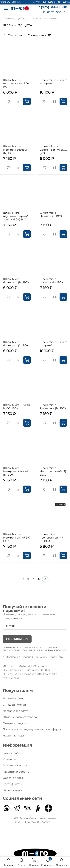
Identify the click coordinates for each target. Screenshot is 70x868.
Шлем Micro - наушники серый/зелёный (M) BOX (15, 216)
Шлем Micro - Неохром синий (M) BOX (17, 538)
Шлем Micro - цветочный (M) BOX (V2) (53, 150)
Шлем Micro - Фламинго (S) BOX (16, 344)
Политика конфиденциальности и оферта (32, 729)
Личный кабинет (14, 698)
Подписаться (17, 639)
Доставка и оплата (15, 711)
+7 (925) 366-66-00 (52, 7)
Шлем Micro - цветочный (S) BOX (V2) (16, 83)
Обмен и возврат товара (20, 717)
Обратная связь (14, 778)
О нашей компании (16, 705)
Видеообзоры (12, 790)
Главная (8, 18)
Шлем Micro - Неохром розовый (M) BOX (16, 150)
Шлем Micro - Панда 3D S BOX (51, 214)
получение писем (12, 650)
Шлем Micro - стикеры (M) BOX (52, 281)
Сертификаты (12, 784)
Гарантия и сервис (16, 772)
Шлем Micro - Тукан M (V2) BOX (16, 407)
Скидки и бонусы (15, 723)
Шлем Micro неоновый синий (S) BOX (52, 538)
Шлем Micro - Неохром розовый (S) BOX (16, 471)
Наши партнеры (14, 736)
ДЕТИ (20, 18)
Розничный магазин (17, 765)
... (30, 19)
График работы (13, 753)
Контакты (9, 759)
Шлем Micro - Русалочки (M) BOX (53, 407)
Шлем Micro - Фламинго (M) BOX (16, 281)
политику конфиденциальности (50, 650)
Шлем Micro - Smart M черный (53, 82)
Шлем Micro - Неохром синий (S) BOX (53, 471)
